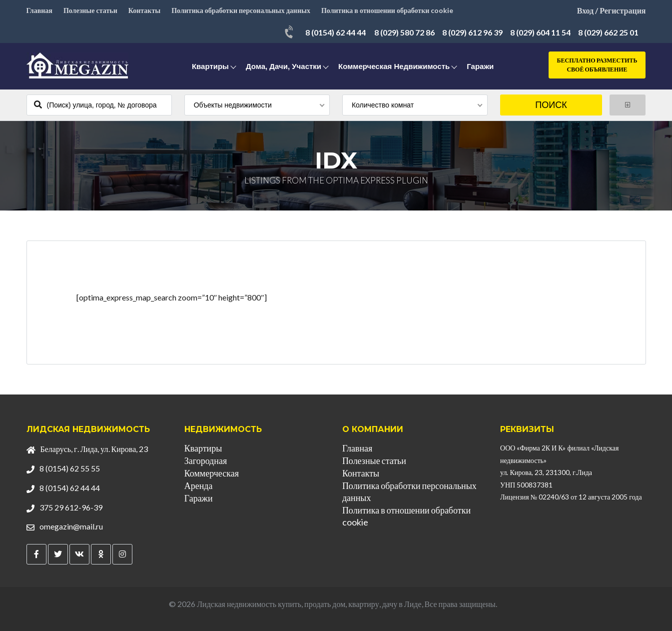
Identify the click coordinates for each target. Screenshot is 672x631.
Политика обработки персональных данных (241, 10)
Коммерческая (212, 473)
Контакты (144, 10)
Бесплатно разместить (597, 65)
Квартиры (210, 66)
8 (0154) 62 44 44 (336, 32)
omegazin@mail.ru (71, 526)
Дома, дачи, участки (284, 66)
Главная (39, 10)
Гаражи (480, 66)
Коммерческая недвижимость (394, 66)
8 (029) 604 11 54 (540, 32)
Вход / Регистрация (612, 10)
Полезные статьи (90, 10)
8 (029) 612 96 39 (472, 32)
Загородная (206, 460)
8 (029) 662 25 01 (608, 32)
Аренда (199, 485)
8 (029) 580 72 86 (404, 32)
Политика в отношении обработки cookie (387, 10)
